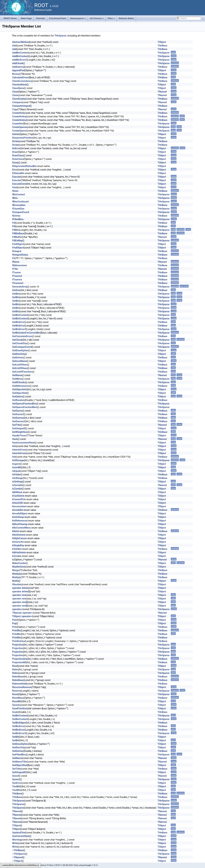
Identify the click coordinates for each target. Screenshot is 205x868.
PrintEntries (18, 641)
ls (13, 560)
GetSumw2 (18, 414)
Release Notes (126, 18)
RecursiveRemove (22, 687)
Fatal (15, 187)
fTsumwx (17, 280)
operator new (19, 595)
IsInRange (18, 478)
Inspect (16, 464)
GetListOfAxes (20, 365)
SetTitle (16, 769)
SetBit (15, 737)
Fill (14, 223)
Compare (17, 102)
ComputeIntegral (21, 106)
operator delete (20, 588)
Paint (15, 620)
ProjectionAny (20, 659)
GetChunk (17, 340)
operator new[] (20, 602)
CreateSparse (19, 127)
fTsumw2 (17, 276)
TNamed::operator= (23, 613)
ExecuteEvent (19, 184)
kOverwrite (18, 542)
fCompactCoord (21, 212)
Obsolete (17, 584)
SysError (17, 783)
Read (15, 666)
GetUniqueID (19, 428)
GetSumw (17, 411)
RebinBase (18, 677)
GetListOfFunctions (23, 372)
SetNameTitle (19, 762)
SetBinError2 (19, 733)
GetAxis (16, 290)
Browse (16, 74)
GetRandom (18, 400)
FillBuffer (17, 237)
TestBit (16, 786)
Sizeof (16, 776)
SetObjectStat (20, 765)
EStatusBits (18, 173)
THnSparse (60, 36)
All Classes (97, 19)
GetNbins (17, 379)
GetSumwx (18, 418)
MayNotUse (18, 567)
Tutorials (40, 18)
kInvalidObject (20, 514)
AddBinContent (20, 53)
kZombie (17, 556)
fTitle (15, 269)
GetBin (16, 294)
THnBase (163, 46)
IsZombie (17, 489)
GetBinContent (20, 315)
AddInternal (18, 67)
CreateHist (18, 113)
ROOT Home (10, 18)
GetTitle (16, 425)
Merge (16, 570)
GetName (17, 375)
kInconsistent (19, 506)
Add (14, 46)
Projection (18, 645)
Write (15, 843)
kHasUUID (18, 503)
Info (14, 446)
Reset (15, 694)
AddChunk (18, 63)
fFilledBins (18, 219)
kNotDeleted (19, 535)
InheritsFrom (19, 450)
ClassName (18, 88)
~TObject (17, 861)
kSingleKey (18, 545)
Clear (15, 92)
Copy (15, 109)
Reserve (17, 691)
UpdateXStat (19, 833)
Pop (14, 623)
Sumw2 (16, 779)
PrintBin (17, 630)
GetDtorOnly (19, 354)
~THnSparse (19, 854)
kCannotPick (19, 499)
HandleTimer (19, 436)
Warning (17, 840)
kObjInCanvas (20, 538)
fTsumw (17, 272)
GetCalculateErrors (22, 336)
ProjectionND (19, 662)
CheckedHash (20, 85)
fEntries (16, 216)
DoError (16, 148)
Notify (15, 581)
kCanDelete (18, 496)
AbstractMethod (21, 42)
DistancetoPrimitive (23, 138)
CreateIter (18, 124)
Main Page (26, 18)
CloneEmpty (19, 99)
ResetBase (18, 698)
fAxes (15, 191)
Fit (14, 258)
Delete (16, 134)
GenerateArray (20, 287)
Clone (15, 95)
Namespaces (78, 19)
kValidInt (17, 549)
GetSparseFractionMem (25, 407)
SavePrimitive (20, 708)
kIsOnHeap (18, 517)
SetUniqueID (19, 772)
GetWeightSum (20, 432)
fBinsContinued (20, 202)
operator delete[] (21, 591)
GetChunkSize (20, 343)
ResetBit (17, 701)
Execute (16, 177)
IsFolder (17, 475)
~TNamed (18, 857)
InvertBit (17, 467)
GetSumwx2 (19, 421)
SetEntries (18, 751)
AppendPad (18, 70)
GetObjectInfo (20, 389)
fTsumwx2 (18, 283)
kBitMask (17, 492)
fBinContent (19, 194)
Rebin (15, 669)
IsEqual (16, 471)
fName (16, 262)
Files (111, 19)
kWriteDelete (19, 553)
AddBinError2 (19, 60)
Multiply (17, 574)
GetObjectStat (20, 393)
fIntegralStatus (20, 255)
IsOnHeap (17, 482)
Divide (15, 141)
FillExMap (17, 241)
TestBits (17, 790)
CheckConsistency (22, 81)
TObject (162, 42)
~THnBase (18, 850)
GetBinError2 (19, 329)
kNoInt (16, 531)
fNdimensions (20, 265)
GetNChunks (19, 382)
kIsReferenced (20, 521)
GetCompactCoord (22, 347)
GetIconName (19, 361)
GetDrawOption (20, 350)
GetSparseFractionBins (24, 404)
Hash (15, 439)
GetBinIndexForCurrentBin (26, 333)
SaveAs (16, 705)
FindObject (18, 244)
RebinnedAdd (19, 684)
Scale (15, 712)
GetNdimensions (21, 386)
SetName (17, 758)
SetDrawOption (20, 744)
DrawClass (18, 155)
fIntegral (17, 251)
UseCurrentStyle (21, 836)
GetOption (18, 397)
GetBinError (18, 322)
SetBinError (18, 726)
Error (15, 170)
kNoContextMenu (21, 528)
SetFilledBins (19, 755)
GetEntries (18, 358)
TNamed (162, 92)
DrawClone (18, 159)
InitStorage (18, 460)
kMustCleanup (20, 524)
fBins (15, 198)
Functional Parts (58, 18)
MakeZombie (19, 563)
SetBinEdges (19, 723)
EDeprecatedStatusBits (24, 166)
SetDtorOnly (19, 747)
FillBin (15, 230)
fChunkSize (18, 209)
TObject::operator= (22, 616)
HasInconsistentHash (24, 443)
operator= (17, 609)
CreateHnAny (19, 116)
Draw (15, 152)
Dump (15, 163)
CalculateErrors (20, 77)
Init (14, 457)
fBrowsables (19, 205)
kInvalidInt (18, 510)
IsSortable (18, 485)
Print (15, 627)
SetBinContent (20, 716)
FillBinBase (18, 233)
